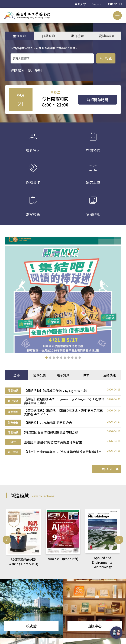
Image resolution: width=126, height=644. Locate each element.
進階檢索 (18, 70)
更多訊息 (110, 469)
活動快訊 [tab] (109, 375)
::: (1, 10)
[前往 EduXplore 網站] (116, 633)
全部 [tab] (17, 375)
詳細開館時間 (98, 100)
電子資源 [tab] (63, 375)
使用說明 (35, 70)
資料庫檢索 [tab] (107, 36)
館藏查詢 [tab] (49, 36)
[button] (46, 357)
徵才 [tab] (86, 375)
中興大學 (80, 4)
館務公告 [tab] (40, 375)
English (96, 4)
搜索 (106, 58)
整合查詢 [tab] (19, 36)
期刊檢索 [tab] (77, 36)
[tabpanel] (63, 421)
